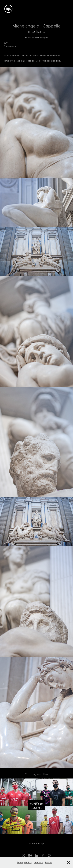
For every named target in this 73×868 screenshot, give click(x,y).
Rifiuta (49, 862)
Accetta (39, 862)
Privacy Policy (24, 862)
